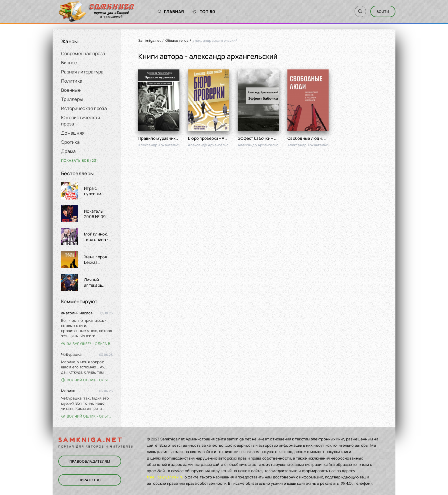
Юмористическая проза (81, 121)
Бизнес (69, 63)
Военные (71, 90)
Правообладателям (90, 461)
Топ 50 (204, 12)
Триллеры (72, 99)
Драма (68, 151)
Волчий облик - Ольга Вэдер (87, 380)
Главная (170, 12)
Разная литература (82, 72)
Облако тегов (177, 40)
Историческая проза (84, 108)
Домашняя (73, 133)
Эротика (70, 142)
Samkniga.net (150, 40)
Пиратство (90, 480)
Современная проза (83, 53)
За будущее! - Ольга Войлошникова (87, 344)
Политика (72, 81)
